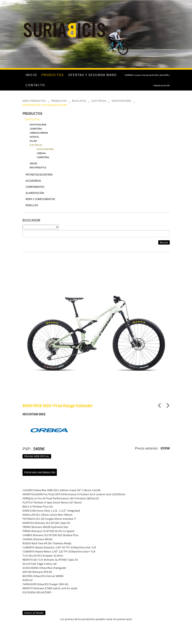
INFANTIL (34, 137)
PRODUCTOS (59, 101)
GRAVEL (34, 163)
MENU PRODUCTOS (34, 101)
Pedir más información (40, 472)
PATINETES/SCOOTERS (39, 174)
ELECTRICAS (99, 101)
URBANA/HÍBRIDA (39, 133)
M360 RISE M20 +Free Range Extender (45, 105)
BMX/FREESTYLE (38, 167)
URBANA (41, 153)
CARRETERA (36, 129)
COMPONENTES (35, 187)
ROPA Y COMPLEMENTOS (40, 199)
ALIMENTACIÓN (35, 193)
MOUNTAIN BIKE (121, 101)
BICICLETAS (79, 101)
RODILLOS (32, 205)
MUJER (33, 141)
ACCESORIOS (33, 181)
